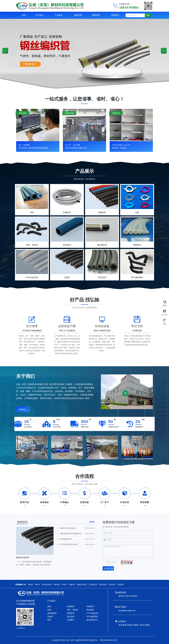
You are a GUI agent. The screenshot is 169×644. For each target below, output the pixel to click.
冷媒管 (64, 585)
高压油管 (71, 617)
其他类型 (120, 585)
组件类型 (112, 585)
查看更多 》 (23, 409)
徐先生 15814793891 (128, 596)
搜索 (148, 15)
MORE (92, 522)
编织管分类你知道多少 (68, 528)
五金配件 (71, 620)
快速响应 (139, 427)
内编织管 (90, 606)
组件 (49, 620)
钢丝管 (37, 585)
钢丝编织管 (52, 613)
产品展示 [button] (59, 15)
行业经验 (28, 427)
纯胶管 (31, 585)
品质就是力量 (67, 326)
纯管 (49, 606)
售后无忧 (137, 326)
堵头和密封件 (92, 620)
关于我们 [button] (39, 15)
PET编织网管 (92, 617)
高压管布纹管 (47, 585)
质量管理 (78, 15)
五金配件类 (93, 585)
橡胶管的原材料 (23, 558)
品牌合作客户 (114, 427)
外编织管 (72, 585)
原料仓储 (85, 427)
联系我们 (115, 15)
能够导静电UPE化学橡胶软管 (71, 534)
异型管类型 (103, 585)
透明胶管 (71, 613)
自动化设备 (102, 326)
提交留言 (108, 568)
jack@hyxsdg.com (127, 611)
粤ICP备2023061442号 (108, 640)
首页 (24, 15)
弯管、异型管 (72, 610)
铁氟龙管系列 (82, 585)
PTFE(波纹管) (92, 613)
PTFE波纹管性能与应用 (69, 544)
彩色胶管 (90, 610)
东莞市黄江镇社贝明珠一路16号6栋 (134, 625)
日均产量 (57, 427)
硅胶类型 (57, 585)
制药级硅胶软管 (66, 539)
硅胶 (49, 610)
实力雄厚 (32, 326)
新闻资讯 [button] (96, 15)
